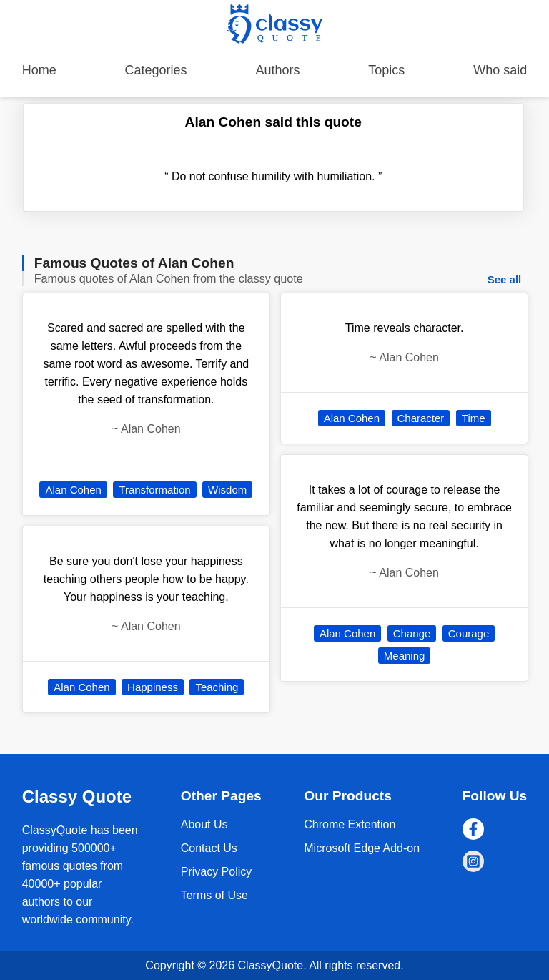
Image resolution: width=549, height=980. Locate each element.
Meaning (405, 656)
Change (412, 633)
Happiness (153, 687)
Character (421, 418)
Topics (386, 70)
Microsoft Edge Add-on (362, 848)
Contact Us (209, 848)
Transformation (154, 490)
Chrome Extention (350, 824)
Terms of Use (214, 895)
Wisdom (227, 490)
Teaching (217, 687)
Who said (500, 70)
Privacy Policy (217, 872)
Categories (156, 70)
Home (39, 70)
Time (474, 418)
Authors (277, 70)
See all (505, 279)
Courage (469, 633)
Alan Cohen (73, 490)
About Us (204, 824)
